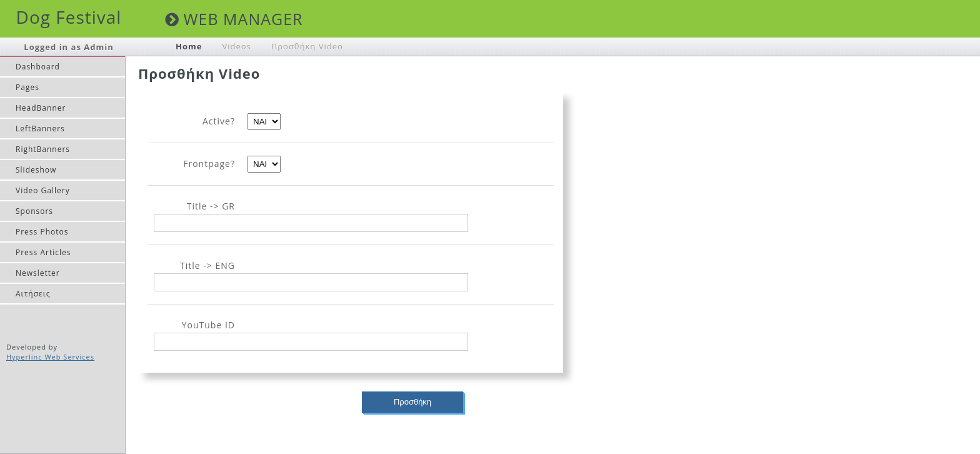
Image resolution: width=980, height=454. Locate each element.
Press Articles (43, 252)
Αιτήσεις (33, 294)
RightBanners (43, 149)
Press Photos (42, 232)
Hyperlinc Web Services (50, 357)
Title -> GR (211, 206)
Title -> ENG (207, 265)
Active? (219, 121)
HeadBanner (41, 108)
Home (189, 46)
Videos (236, 46)
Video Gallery (43, 190)
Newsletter (38, 273)
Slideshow (36, 170)
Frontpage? (209, 164)
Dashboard (38, 67)
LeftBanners (40, 129)
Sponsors (34, 211)
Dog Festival (69, 17)
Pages (27, 87)
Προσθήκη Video (307, 46)
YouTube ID (208, 325)
